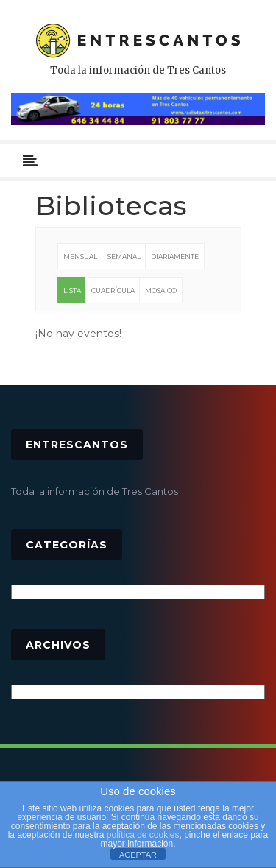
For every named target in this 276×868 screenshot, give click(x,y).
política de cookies (143, 835)
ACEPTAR (138, 855)
